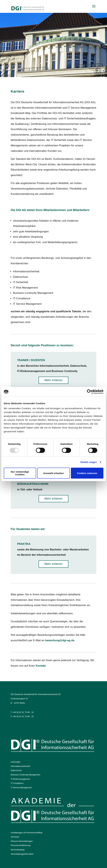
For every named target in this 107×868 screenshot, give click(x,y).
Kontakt (41, 666)
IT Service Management (21, 788)
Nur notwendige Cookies (20, 473)
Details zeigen (89, 462)
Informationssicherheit (20, 766)
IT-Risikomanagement (20, 779)
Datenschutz (16, 770)
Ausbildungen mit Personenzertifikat (27, 833)
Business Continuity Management (26, 775)
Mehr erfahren (53, 380)
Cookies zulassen (87, 473)
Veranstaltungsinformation (22, 854)
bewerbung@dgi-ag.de (60, 640)
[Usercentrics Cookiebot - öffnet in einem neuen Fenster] (89, 392)
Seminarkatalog (18, 850)
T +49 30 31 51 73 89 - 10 (22, 712)
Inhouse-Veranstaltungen (22, 841)
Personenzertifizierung (21, 845)
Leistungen (16, 762)
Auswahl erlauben (53, 473)
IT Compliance (17, 783)
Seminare (15, 837)
